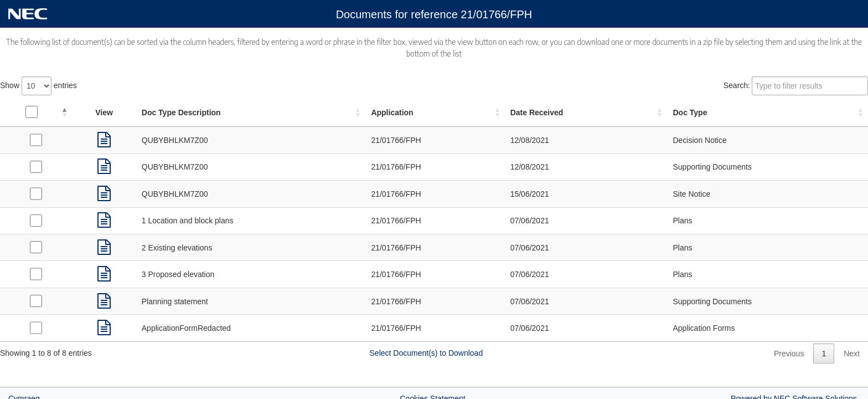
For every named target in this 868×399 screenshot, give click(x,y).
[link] (104, 140)
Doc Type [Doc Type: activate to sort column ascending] (690, 112)
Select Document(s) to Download (427, 353)
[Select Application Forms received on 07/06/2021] (36, 328)
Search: (796, 86)
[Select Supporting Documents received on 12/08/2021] (36, 167)
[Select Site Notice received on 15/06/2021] (36, 193)
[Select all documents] (32, 112)
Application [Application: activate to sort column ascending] (392, 112)
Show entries (38, 86)
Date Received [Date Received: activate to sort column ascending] (537, 112)
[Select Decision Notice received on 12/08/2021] (36, 140)
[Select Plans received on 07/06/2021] (36, 221)
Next (852, 354)
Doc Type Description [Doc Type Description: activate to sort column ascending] (181, 112)
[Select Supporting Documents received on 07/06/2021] (36, 301)
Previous (789, 354)
